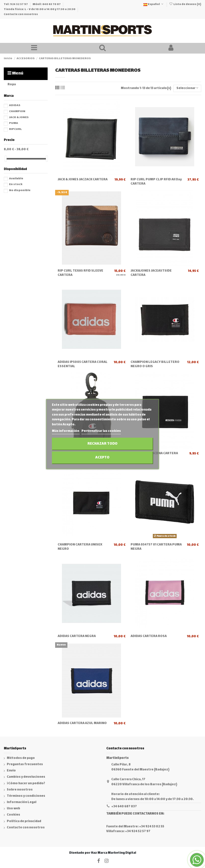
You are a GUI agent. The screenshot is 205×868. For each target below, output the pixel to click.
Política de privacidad (24, 822)
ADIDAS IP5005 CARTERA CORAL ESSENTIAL (83, 364)
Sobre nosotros (20, 790)
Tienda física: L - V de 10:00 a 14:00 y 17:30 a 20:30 (40, 9)
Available (16, 179)
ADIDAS (15, 105)
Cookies (13, 815)
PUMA (14, 123)
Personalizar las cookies (101, 431)
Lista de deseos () (185, 4)
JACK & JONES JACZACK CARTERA (83, 180)
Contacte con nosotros (21, 14)
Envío (11, 771)
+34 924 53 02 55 (152, 827)
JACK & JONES (19, 117)
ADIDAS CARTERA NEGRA (77, 636)
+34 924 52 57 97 (138, 831)
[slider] (6, 159)
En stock (16, 184)
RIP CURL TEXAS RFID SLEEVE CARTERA (80, 273)
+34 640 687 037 (124, 807)
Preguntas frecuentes (25, 765)
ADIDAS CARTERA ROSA (149, 636)
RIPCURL (15, 129)
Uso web (13, 809)
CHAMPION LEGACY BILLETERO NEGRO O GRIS (155, 364)
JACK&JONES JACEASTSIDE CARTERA (151, 273)
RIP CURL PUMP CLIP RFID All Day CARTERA (156, 182)
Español (154, 4)
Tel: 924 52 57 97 (16, 4)
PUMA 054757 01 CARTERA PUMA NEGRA (156, 547)
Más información (66, 431)
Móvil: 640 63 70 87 (47, 4)
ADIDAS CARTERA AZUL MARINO (82, 723)
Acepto (102, 458)
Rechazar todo (102, 444)
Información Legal (22, 803)
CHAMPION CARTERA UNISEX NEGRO (80, 547)
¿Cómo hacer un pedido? (26, 784)
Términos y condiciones (26, 796)
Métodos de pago (21, 758)
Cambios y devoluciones (26, 777)
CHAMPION (17, 111)
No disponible (20, 190)
